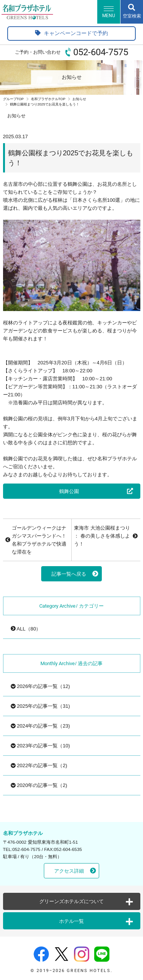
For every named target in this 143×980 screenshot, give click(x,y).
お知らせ (79, 99)
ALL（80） (26, 629)
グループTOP (14, 99)
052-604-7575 (101, 52)
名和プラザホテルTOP (48, 99)
